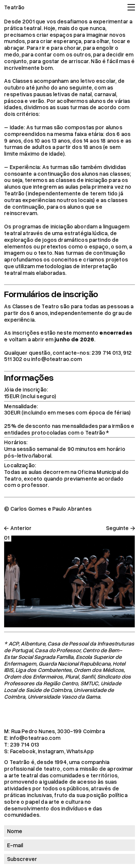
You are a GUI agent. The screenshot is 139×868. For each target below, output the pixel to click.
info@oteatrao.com (35, 738)
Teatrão (14, 7)
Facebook (23, 751)
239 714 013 (25, 744)
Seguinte (117, 528)
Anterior (21, 528)
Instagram (51, 751)
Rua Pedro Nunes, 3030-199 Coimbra (58, 731)
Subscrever (22, 859)
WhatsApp (80, 751)
